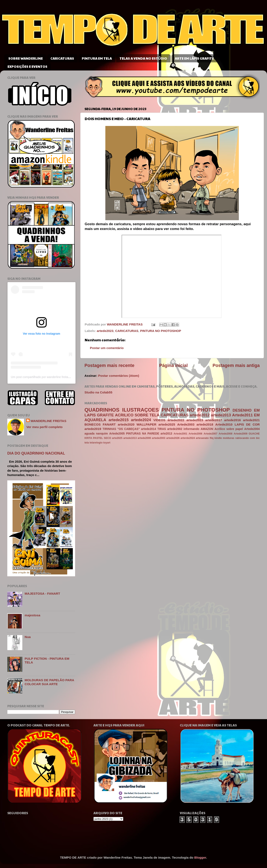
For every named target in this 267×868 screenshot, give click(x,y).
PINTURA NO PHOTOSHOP (161, 331)
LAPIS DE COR (247, 424)
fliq (212, 438)
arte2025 (117, 438)
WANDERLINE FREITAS (48, 421)
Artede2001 (180, 434)
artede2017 (214, 420)
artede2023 (105, 331)
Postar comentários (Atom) (118, 376)
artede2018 (205, 424)
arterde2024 (188, 438)
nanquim (102, 434)
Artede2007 (210, 434)
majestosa (32, 615)
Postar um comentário (107, 348)
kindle (218, 438)
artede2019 (93, 429)
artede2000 (144, 438)
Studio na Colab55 (98, 392)
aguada (89, 434)
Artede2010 (224, 424)
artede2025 (167, 424)
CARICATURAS (62, 58)
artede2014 (149, 429)
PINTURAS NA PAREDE (143, 434)
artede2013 (221, 415)
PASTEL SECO (102, 438)
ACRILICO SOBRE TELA (137, 415)
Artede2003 (186, 424)
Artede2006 (195, 434)
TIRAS (162, 429)
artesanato (202, 438)
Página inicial (173, 366)
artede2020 (126, 424)
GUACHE (254, 434)
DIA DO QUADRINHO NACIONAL (36, 453)
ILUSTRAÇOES (140, 410)
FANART (109, 424)
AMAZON (207, 429)
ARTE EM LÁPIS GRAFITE (194, 58)
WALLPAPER (147, 424)
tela (87, 443)
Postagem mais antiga (236, 366)
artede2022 (176, 420)
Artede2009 (241, 434)
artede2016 (233, 420)
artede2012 (200, 415)
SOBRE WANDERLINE (26, 58)
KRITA (88, 438)
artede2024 (141, 420)
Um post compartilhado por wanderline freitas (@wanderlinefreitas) (54, 377)
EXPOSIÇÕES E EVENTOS (27, 66)
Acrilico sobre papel (229, 429)
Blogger (200, 857)
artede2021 (251, 420)
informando (191, 429)
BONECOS (93, 424)
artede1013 (130, 438)
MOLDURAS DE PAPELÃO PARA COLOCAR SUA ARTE (49, 682)
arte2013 (166, 434)
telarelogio (96, 443)
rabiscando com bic (247, 438)
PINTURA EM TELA (97, 58)
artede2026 (173, 438)
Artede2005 (117, 434)
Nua (28, 637)
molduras (229, 438)
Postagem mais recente (109, 366)
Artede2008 (225, 434)
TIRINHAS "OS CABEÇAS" (121, 429)
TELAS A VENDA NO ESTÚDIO (143, 58)
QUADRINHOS (102, 410)
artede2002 (175, 429)
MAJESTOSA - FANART (42, 594)
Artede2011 (242, 415)
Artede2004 (252, 429)
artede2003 (159, 438)
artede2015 (118, 420)
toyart (107, 443)
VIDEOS (159, 420)
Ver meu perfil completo (44, 427)
